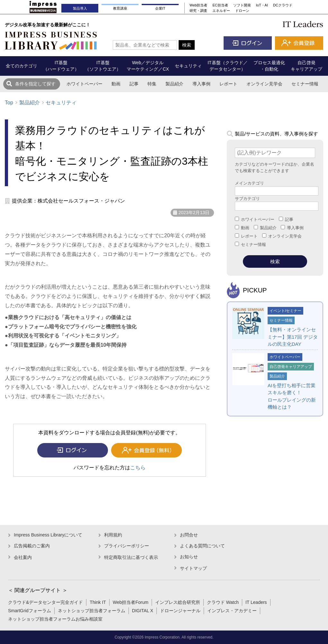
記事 (134, 84)
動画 (116, 84)
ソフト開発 (242, 5)
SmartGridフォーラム (30, 611)
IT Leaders (256, 602)
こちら (138, 468)
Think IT (98, 602)
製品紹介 (174, 84)
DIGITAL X (143, 611)
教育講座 (120, 8)
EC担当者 (220, 5)
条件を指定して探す (35, 84)
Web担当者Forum (131, 602)
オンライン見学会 (264, 84)
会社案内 (23, 557)
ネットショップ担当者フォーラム (92, 611)
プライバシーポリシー (127, 546)
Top (9, 103)
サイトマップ (193, 568)
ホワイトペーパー (84, 84)
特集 (152, 84)
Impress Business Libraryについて (48, 535)
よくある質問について (202, 546)
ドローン (242, 11)
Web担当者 (198, 5)
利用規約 (113, 535)
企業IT (160, 8)
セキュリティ (61, 103)
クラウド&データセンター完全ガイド (45, 602)
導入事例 (201, 84)
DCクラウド (283, 5)
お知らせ (189, 557)
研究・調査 (198, 11)
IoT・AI (262, 5)
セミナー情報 (305, 84)
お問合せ (189, 535)
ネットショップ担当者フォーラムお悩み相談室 (55, 619)
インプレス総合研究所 (178, 602)
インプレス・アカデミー (232, 611)
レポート (228, 84)
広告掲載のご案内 (32, 546)
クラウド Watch (223, 602)
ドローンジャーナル (180, 611)
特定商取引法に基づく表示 (131, 557)
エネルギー (221, 11)
